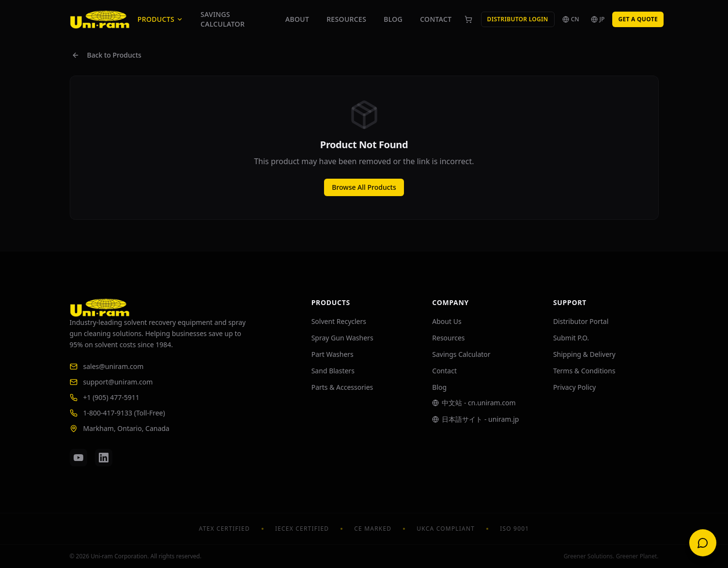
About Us (447, 321)
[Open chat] (703, 543)
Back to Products (107, 55)
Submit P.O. (571, 338)
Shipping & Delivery (584, 354)
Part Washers (333, 354)
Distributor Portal (581, 321)
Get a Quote (638, 19)
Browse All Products (364, 187)
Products (160, 19)
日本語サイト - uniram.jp (475, 419)
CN (571, 19)
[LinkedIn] (104, 458)
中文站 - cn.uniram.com (474, 403)
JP (598, 19)
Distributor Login (518, 19)
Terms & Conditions (584, 371)
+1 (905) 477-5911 (105, 397)
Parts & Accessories (342, 387)
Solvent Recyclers (339, 321)
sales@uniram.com (107, 366)
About (297, 19)
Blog (393, 19)
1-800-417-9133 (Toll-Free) (117, 413)
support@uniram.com (111, 382)
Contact (436, 19)
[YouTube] (78, 458)
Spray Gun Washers (342, 338)
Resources (346, 19)
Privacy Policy (574, 387)
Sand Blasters (333, 371)
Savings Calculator (223, 19)
